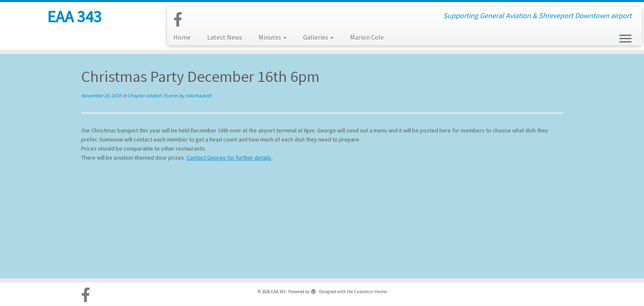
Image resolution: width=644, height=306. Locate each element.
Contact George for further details (229, 158)
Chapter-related (145, 95)
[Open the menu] (625, 39)
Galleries (318, 37)
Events (172, 95)
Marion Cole (367, 37)
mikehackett (198, 95)
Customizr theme (370, 292)
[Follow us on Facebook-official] (181, 20)
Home (182, 37)
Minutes (273, 37)
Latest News (225, 37)
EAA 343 (74, 16)
